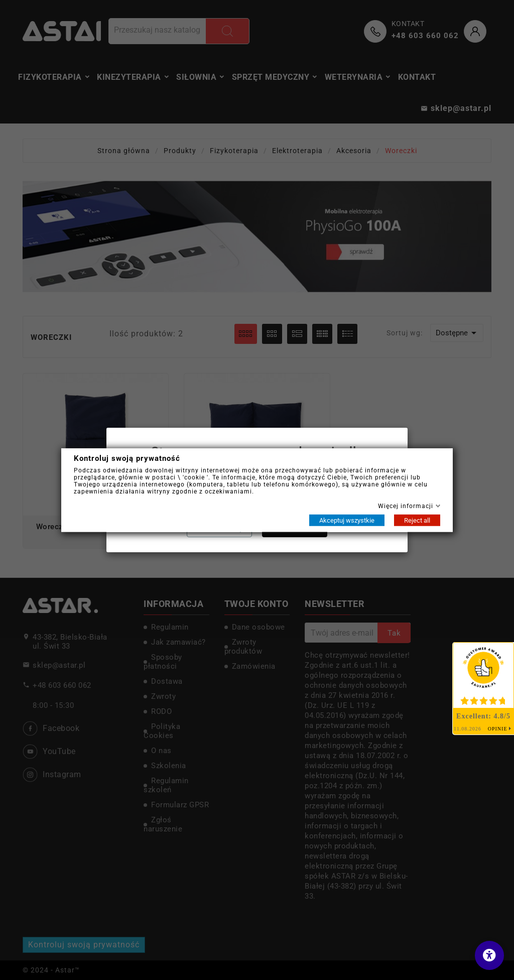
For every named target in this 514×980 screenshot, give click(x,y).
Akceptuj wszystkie (347, 520)
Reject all (417, 520)
